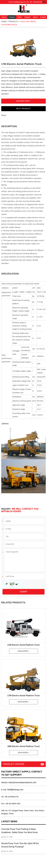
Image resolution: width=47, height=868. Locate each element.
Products (13, 22)
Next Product (23, 108)
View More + (24, 651)
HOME (4, 22)
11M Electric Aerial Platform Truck (23, 645)
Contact (43, 17)
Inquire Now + (23, 101)
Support (27, 17)
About (35, 17)
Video (20, 17)
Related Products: (14, 603)
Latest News (9, 821)
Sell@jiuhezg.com (20, 2)
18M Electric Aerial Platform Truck (23, 746)
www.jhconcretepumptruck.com (22, 782)
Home (4, 17)
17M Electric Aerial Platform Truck (23, 696)
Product (12, 17)
